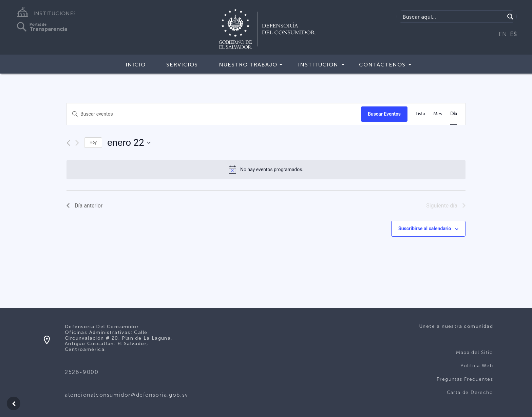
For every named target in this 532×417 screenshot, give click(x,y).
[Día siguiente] (77, 143)
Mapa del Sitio (474, 352)
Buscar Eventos (384, 114)
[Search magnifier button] (510, 17)
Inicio (136, 65)
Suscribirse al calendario (425, 229)
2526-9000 (82, 372)
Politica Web (477, 366)
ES (513, 34)
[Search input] (453, 17)
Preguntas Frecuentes (465, 379)
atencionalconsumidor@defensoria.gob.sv (127, 395)
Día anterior (84, 206)
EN (503, 34)
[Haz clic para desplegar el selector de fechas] (129, 143)
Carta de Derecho (470, 392)
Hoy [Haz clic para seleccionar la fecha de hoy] (93, 142)
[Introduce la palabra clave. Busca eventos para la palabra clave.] (214, 114)
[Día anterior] (68, 143)
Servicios (182, 65)
